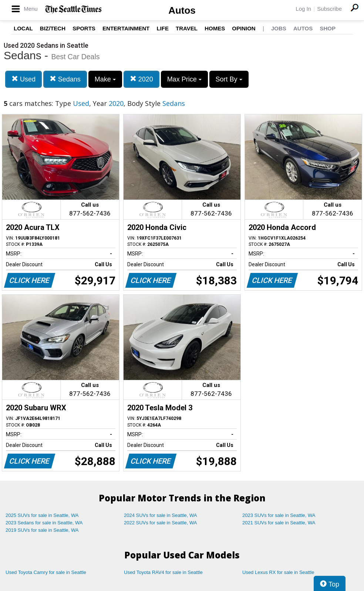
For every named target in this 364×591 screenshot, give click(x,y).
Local (23, 28)
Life (163, 28)
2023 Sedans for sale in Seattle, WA (44, 523)
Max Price (184, 79)
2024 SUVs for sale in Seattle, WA (161, 515)
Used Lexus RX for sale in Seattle (278, 572)
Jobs (279, 28)
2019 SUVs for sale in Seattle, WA (42, 530)
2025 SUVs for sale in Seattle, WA (42, 515)
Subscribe (329, 9)
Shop (328, 28)
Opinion (244, 28)
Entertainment (126, 28)
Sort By (229, 79)
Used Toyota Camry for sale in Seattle (46, 572)
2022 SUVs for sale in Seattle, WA (161, 523)
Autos (182, 10)
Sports (84, 28)
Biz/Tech (53, 28)
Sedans (65, 79)
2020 (141, 79)
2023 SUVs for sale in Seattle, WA (279, 515)
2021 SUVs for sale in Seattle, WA (279, 523)
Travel (187, 28)
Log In (303, 9)
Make (105, 79)
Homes (215, 28)
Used (23, 79)
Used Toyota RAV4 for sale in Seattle (163, 572)
